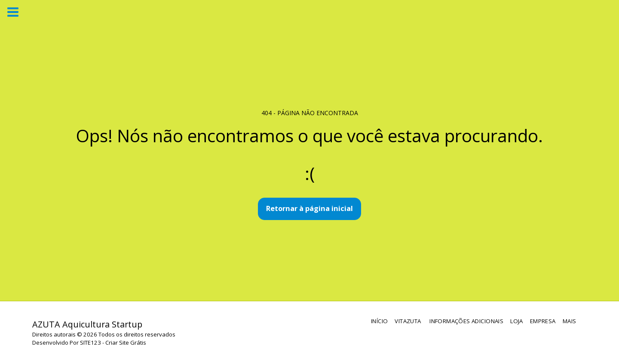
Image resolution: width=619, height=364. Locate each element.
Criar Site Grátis (126, 343)
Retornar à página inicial (309, 208)
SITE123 (90, 343)
